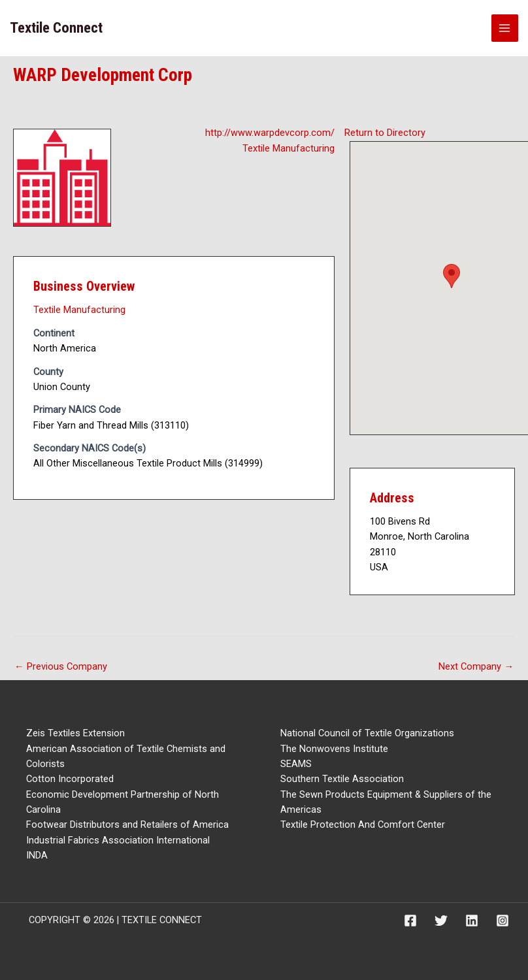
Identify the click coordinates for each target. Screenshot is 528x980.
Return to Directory (385, 133)
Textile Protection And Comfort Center (363, 825)
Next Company (476, 666)
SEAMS (296, 764)
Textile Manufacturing (289, 148)
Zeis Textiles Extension (75, 733)
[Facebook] (410, 921)
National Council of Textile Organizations (367, 733)
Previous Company (61, 666)
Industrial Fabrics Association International (118, 840)
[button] (452, 276)
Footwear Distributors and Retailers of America (127, 825)
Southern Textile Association (342, 779)
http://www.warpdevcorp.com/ (270, 133)
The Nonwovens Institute (334, 749)
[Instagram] (503, 921)
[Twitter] (441, 921)
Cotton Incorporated (70, 779)
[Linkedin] (472, 921)
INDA (37, 855)
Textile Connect (56, 28)
